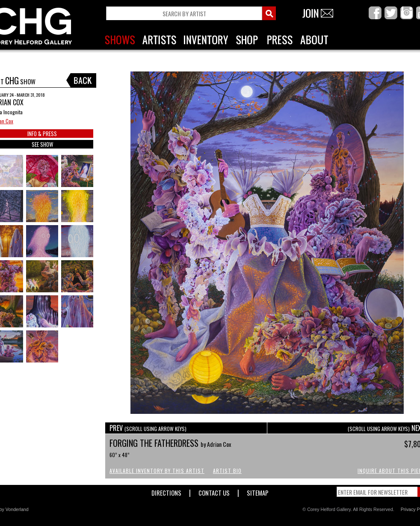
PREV (148, 428)
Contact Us (214, 491)
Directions (166, 491)
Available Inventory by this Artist (157, 471)
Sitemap (258, 491)
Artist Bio (227, 471)
